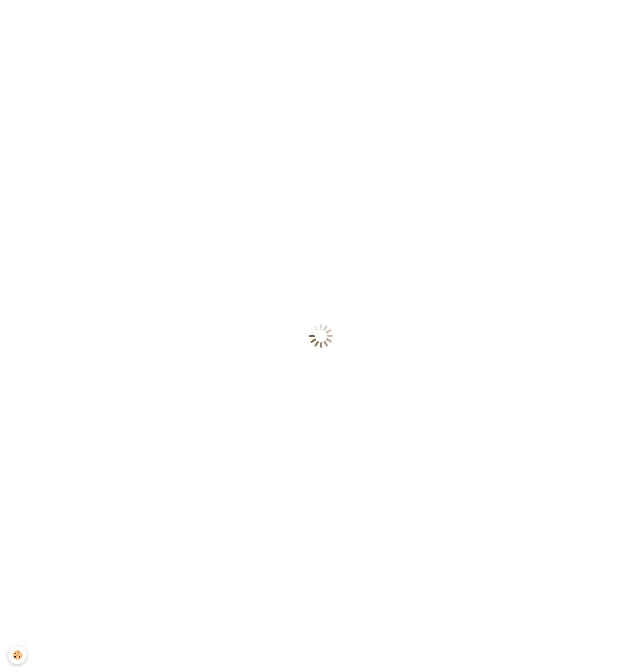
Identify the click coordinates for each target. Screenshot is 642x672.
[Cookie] (17, 655)
